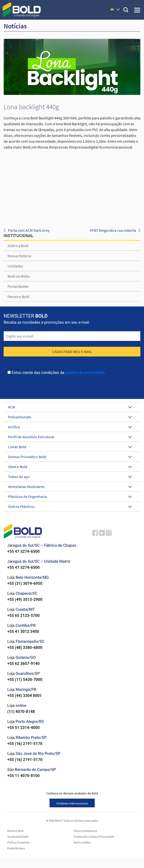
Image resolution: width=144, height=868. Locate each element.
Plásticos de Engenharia (70, 496)
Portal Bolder (18, 286)
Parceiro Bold (18, 297)
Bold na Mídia (19, 276)
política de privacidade (85, 373)
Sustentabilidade (18, 837)
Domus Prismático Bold (70, 457)
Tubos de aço (70, 477)
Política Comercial (18, 843)
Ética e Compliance (85, 831)
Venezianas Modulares (70, 487)
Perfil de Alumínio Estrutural (70, 437)
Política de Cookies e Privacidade (94, 837)
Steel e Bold (70, 467)
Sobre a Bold (18, 246)
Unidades (15, 266)
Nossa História (19, 256)
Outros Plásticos (70, 506)
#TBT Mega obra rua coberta (113, 230)
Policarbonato (70, 417)
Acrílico (70, 427)
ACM (70, 407)
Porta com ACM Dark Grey (29, 230)
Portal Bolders (16, 848)
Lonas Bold (70, 447)
